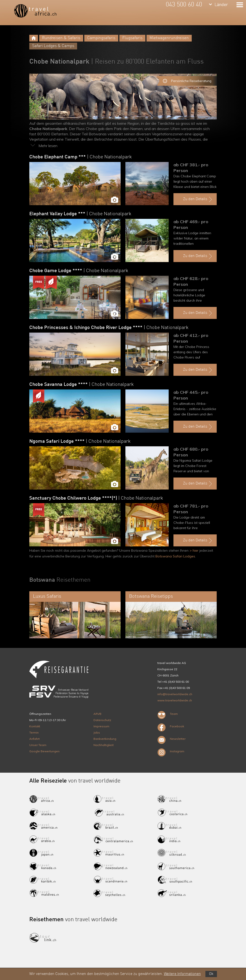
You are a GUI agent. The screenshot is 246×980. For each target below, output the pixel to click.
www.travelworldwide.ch (175, 700)
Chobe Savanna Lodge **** (82, 385)
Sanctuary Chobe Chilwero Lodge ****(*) (96, 498)
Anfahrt (34, 739)
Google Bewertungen (44, 751)
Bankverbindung (105, 739)
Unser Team (38, 745)
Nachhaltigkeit (104, 745)
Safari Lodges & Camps (53, 46)
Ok (211, 974)
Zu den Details (198, 199)
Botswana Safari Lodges (175, 556)
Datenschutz (102, 720)
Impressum (101, 726)
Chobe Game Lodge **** (79, 271)
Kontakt (35, 726)
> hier (194, 550)
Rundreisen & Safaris (61, 38)
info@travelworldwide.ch (175, 694)
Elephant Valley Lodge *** (80, 214)
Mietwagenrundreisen (169, 38)
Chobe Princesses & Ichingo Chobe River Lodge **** (109, 328)
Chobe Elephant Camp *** (81, 157)
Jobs (97, 732)
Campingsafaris (101, 38)
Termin (34, 732)
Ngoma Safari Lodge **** (80, 442)
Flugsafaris (132, 38)
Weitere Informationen (182, 974)
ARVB (97, 714)
